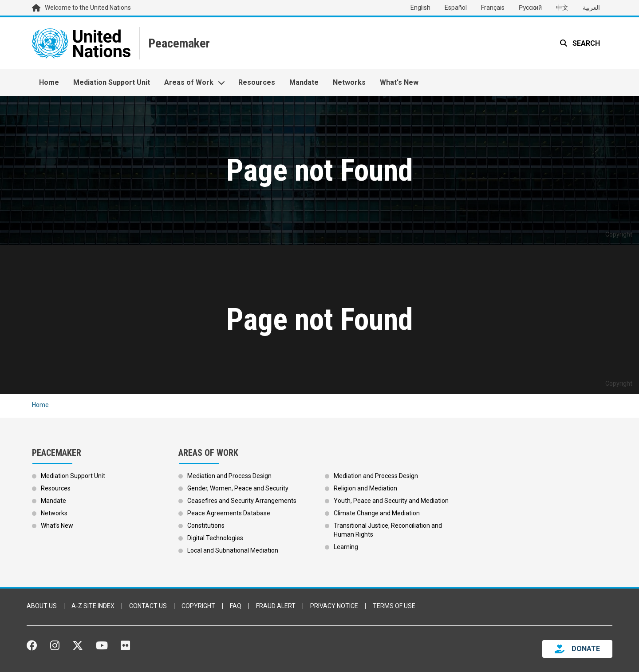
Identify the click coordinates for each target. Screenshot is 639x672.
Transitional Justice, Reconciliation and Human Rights (388, 530)
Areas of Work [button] (189, 82)
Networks (349, 82)
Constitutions (206, 526)
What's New (399, 82)
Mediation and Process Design (229, 476)
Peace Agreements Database (229, 513)
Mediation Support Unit (112, 82)
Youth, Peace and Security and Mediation (391, 501)
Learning (346, 547)
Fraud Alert (276, 606)
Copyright (198, 606)
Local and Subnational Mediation (233, 550)
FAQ (236, 606)
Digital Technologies (215, 538)
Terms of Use (394, 606)
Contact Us (148, 606)
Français (493, 8)
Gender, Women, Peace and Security (238, 488)
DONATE (586, 649)
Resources (257, 82)
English (420, 8)
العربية (591, 8)
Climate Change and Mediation (377, 513)
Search (585, 43)
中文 (562, 8)
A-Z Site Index (93, 606)
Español (456, 8)
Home (49, 82)
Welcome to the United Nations (88, 8)
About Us (42, 606)
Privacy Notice (334, 606)
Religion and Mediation (365, 488)
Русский (530, 8)
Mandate (304, 82)
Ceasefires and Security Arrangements (242, 501)
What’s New (57, 526)
